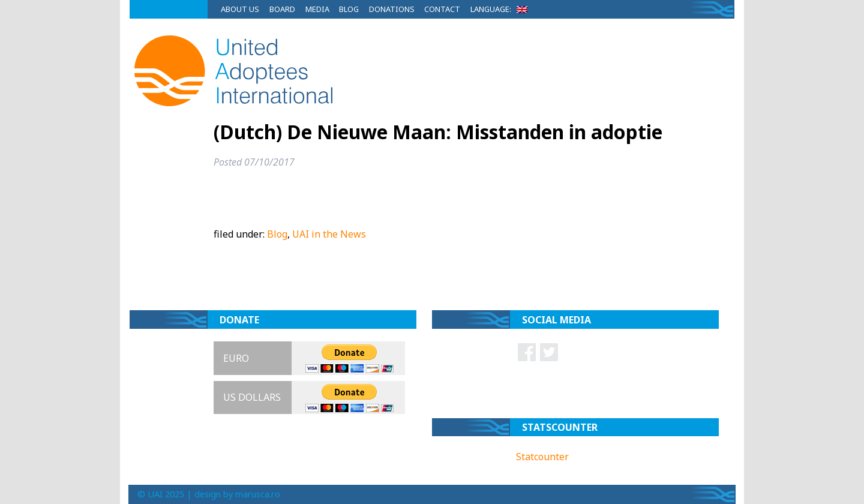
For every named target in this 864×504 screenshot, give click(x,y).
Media (317, 9)
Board (282, 9)
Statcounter (542, 457)
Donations (392, 9)
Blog (349, 9)
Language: (501, 9)
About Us (240, 9)
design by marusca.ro (237, 494)
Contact (442, 9)
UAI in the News (329, 234)
